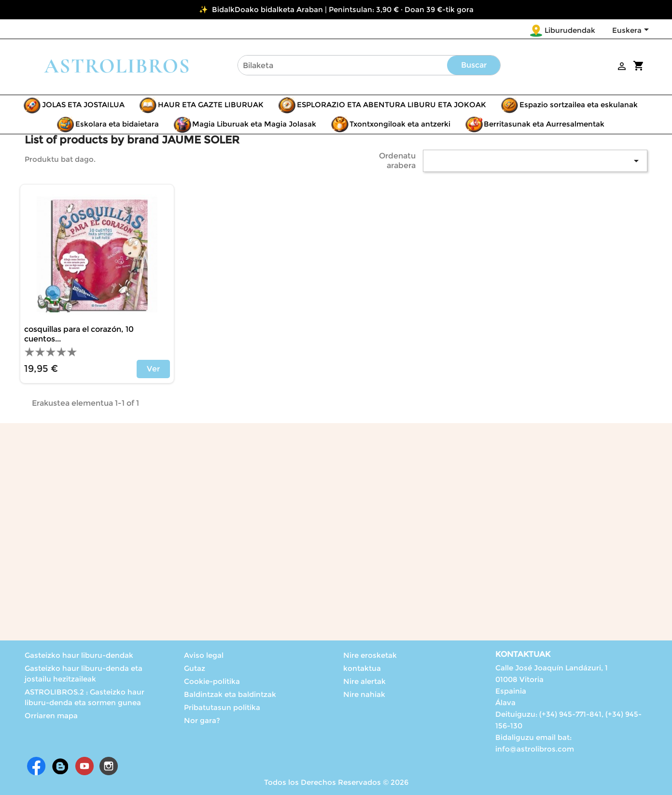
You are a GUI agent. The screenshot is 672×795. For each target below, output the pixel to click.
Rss (60, 766)
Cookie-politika (212, 681)
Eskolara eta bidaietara (117, 124)
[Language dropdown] (632, 31)
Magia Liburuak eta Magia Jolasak (254, 124)
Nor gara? (202, 720)
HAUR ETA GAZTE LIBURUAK (211, 105)
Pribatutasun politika (222, 707)
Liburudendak (570, 30)
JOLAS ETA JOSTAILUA (83, 105)
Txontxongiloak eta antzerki (400, 124)
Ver (153, 369)
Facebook (36, 766)
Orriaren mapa (51, 716)
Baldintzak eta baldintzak (230, 694)
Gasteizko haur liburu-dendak (79, 655)
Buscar (474, 65)
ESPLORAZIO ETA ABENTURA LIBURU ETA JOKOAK (392, 105)
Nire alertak (364, 681)
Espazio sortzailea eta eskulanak (579, 105)
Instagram (109, 766)
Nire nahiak (364, 694)
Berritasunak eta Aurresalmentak (544, 124)
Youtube (84, 766)
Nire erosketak (370, 655)
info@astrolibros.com (535, 749)
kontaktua (362, 668)
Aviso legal (204, 655)
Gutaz (195, 668)
